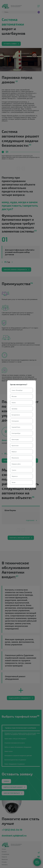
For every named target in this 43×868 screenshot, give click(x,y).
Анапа (14, 403)
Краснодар (15, 439)
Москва (14, 396)
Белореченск (16, 415)
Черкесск (15, 476)
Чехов (14, 482)
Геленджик (15, 421)
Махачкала (15, 458)
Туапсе (14, 470)
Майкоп (14, 452)
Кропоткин (15, 446)
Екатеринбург (16, 433)
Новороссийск (16, 464)
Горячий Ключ (16, 427)
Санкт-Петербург (17, 390)
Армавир (14, 409)
